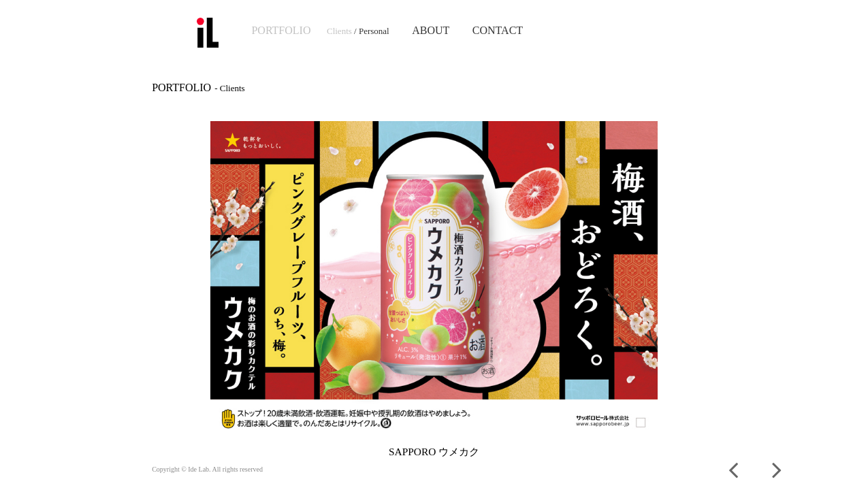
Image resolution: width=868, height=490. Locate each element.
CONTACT (498, 30)
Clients (339, 31)
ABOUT (431, 30)
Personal (374, 31)
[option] (434, 290)
